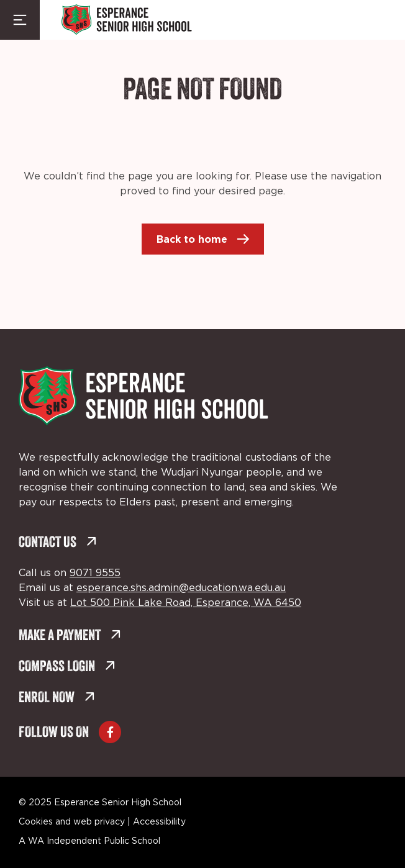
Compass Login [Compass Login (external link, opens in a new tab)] (67, 667)
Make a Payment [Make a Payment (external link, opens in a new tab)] (70, 636)
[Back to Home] (127, 20)
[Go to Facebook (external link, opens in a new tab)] (110, 732)
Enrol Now (57, 698)
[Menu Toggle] (20, 20)
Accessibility (159, 822)
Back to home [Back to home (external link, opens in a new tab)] (192, 239)
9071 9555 (95, 573)
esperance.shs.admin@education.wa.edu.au (181, 588)
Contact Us (58, 543)
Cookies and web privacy (72, 822)
